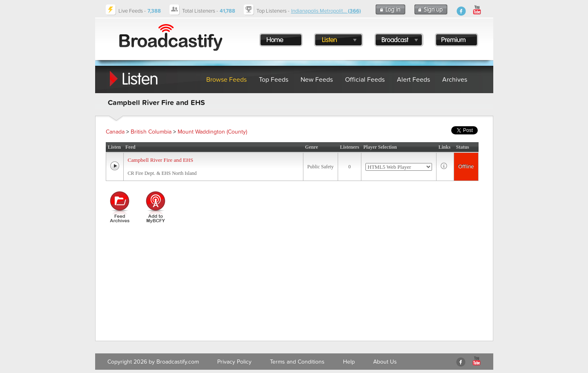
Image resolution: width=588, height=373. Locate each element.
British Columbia (151, 132)
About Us (385, 362)
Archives (455, 80)
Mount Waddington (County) (212, 132)
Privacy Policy (234, 362)
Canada (115, 132)
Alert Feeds (413, 80)
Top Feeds (274, 80)
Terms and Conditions (297, 362)
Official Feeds (365, 80)
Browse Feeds (226, 80)
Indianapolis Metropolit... (326, 11)
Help (349, 362)
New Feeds (317, 80)
